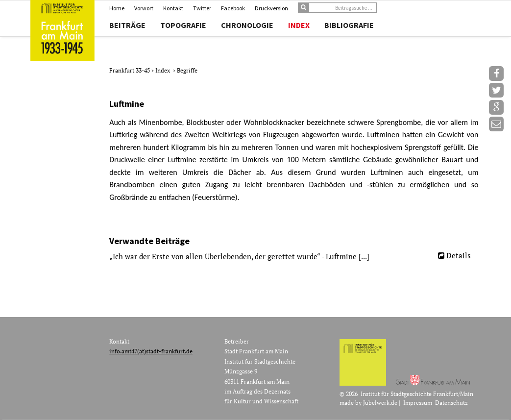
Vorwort (144, 8)
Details (459, 255)
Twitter (202, 8)
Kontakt (173, 8)
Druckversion (271, 8)
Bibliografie (349, 25)
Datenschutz (451, 403)
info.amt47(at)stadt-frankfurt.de (151, 351)
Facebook (233, 8)
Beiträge (127, 25)
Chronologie (247, 25)
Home (117, 8)
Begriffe (187, 70)
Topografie (183, 25)
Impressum (418, 403)
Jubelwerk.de (380, 403)
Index (299, 25)
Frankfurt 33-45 (130, 70)
